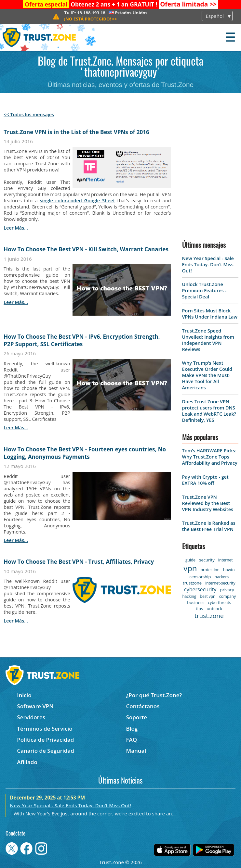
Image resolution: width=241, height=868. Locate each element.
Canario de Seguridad (45, 751)
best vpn (208, 596)
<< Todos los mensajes (29, 114)
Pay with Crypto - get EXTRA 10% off (205, 480)
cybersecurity (200, 589)
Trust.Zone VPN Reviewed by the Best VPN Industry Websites (208, 503)
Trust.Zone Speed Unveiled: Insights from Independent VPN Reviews (208, 340)
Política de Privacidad (45, 740)
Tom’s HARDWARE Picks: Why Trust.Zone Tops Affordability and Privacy (210, 457)
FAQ (131, 740)
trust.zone (209, 616)
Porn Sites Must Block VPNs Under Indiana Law (210, 314)
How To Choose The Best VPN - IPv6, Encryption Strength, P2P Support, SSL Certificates (82, 340)
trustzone (192, 583)
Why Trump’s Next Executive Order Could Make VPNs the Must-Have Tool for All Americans (207, 375)
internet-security (220, 583)
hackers (222, 577)
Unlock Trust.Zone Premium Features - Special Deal (204, 290)
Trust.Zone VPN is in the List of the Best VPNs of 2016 (76, 132)
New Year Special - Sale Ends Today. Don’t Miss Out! (208, 264)
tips (199, 609)
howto (229, 570)
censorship (200, 577)
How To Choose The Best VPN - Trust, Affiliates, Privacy (79, 562)
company (228, 596)
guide (190, 560)
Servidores (31, 717)
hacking (189, 596)
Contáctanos (143, 706)
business (196, 602)
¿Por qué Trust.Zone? (154, 695)
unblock (214, 609)
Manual (136, 751)
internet (226, 560)
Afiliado (27, 762)
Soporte (136, 717)
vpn (190, 568)
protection (210, 570)
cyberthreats (220, 603)
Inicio (24, 695)
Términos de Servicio (45, 729)
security (207, 560)
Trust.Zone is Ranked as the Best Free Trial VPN (209, 526)
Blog (132, 729)
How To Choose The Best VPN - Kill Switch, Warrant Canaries (86, 249)
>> (188, 4)
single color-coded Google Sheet (78, 201)
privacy (227, 590)
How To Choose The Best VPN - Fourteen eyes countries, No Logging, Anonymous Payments (85, 453)
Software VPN (35, 706)
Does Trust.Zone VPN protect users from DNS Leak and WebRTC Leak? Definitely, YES (209, 411)
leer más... (16, 228)
